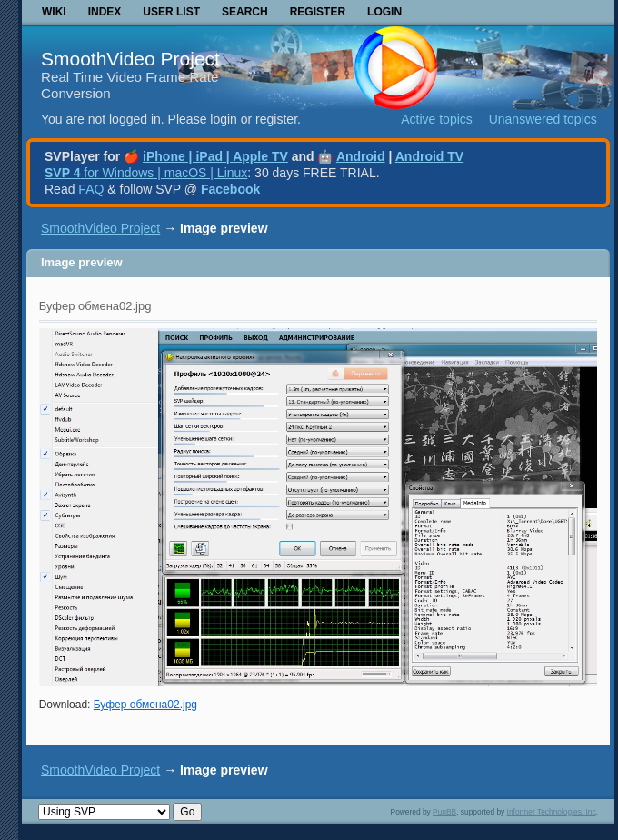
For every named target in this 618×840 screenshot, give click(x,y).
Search (245, 12)
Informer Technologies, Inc (552, 812)
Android (361, 156)
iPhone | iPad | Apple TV (215, 156)
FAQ (91, 189)
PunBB (444, 812)
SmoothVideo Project (130, 59)
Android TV (429, 156)
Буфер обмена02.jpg (145, 705)
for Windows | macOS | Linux (146, 173)
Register (318, 12)
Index (105, 12)
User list (171, 12)
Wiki (54, 12)
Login (384, 12)
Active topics (437, 119)
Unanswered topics (543, 119)
